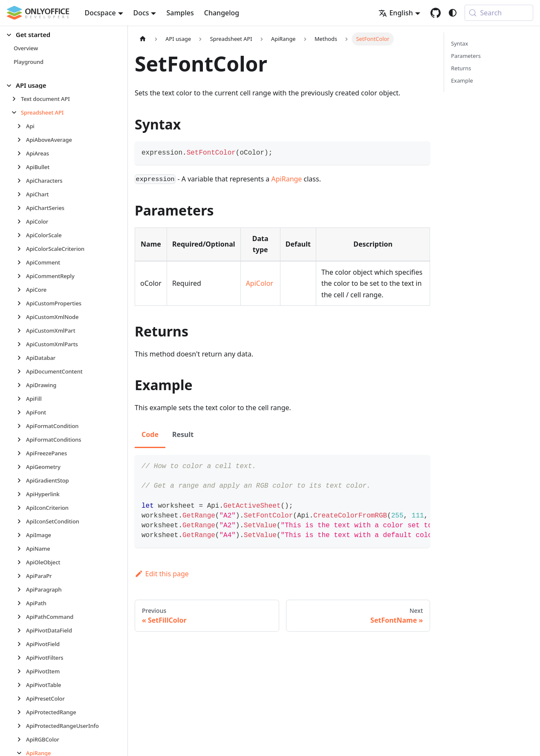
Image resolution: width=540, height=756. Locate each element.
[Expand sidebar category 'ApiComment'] (22, 262)
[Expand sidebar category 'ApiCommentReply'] (22, 276)
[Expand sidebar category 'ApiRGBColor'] (22, 739)
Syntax (459, 43)
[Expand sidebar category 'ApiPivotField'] (22, 644)
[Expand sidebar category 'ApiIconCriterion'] (22, 508)
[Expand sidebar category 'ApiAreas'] (22, 153)
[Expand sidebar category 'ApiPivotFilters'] (22, 658)
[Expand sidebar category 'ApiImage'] (22, 535)
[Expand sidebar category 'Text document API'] (16, 99)
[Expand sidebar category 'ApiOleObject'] (22, 562)
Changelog (222, 13)
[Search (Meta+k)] (499, 13)
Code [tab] (150, 434)
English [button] (396, 13)
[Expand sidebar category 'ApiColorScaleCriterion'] (22, 249)
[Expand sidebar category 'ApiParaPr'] (22, 576)
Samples (180, 13)
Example (462, 80)
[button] (60, 35)
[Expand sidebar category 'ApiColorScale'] (22, 235)
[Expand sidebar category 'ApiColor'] (22, 221)
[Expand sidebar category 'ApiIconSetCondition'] (22, 521)
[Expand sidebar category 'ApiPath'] (22, 603)
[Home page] (143, 39)
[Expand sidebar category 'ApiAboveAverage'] (22, 140)
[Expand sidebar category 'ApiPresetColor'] (22, 699)
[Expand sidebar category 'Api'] (22, 126)
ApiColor (260, 283)
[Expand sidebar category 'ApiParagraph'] (22, 589)
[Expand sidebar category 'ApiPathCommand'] (22, 617)
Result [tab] (183, 434)
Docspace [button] (100, 13)
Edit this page (162, 574)
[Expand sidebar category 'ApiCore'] (22, 290)
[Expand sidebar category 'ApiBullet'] (22, 167)
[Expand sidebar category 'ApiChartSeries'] (22, 208)
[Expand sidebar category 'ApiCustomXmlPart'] (22, 331)
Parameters (466, 56)
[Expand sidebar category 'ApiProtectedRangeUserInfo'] (22, 726)
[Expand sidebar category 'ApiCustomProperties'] (22, 303)
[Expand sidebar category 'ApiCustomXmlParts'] (22, 344)
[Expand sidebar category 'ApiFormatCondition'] (22, 426)
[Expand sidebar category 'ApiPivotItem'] (22, 671)
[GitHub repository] (436, 13)
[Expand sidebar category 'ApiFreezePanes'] (22, 453)
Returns (461, 68)
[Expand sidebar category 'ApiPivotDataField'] (22, 630)
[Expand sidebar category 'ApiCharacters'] (22, 181)
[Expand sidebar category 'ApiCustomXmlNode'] (22, 317)
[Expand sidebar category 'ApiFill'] (22, 399)
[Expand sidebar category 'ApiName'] (22, 549)
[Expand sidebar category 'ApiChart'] (22, 194)
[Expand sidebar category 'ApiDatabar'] (22, 358)
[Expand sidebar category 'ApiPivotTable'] (22, 685)
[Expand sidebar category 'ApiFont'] (22, 412)
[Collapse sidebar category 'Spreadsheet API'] (16, 112)
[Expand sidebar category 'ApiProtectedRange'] (22, 712)
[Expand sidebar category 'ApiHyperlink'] (22, 494)
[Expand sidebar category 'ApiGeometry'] (22, 467)
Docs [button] (141, 13)
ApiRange (287, 179)
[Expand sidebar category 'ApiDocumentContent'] (22, 371)
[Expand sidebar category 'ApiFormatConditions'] (22, 440)
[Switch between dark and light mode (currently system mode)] (453, 13)
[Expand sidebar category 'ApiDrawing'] (22, 385)
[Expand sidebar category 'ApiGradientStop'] (22, 480)
